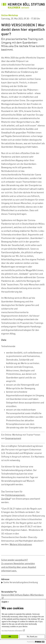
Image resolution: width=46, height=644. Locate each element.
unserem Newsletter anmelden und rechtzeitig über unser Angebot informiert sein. (19, 567)
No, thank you (32, 637)
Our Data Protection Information (12, 631)
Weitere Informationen (21, 545)
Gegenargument (13, 438)
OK (10, 637)
